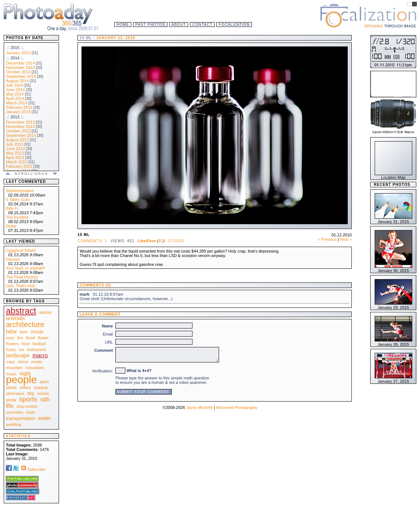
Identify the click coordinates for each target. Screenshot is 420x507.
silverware (15, 393)
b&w (11, 331)
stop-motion (27, 406)
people (21, 380)
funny (11, 350)
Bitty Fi (12, 208)
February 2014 (19, 107)
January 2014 (18, 112)
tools (31, 412)
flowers (12, 344)
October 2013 (18, 131)
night (25, 374)
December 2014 (20, 63)
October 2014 (18, 72)
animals (15, 318)
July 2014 (15, 85)
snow (11, 400)
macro (40, 355)
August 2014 (17, 81)
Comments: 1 (92, 241)
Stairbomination (20, 191)
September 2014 (21, 76)
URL (109, 342)
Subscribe (33, 469)
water (45, 418)
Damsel (13, 259)
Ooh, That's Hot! (21, 286)
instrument (36, 350)
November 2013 (20, 126)
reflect (25, 388)
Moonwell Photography (237, 407)
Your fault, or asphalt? (26, 268)
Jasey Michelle (199, 407)
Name (107, 326)
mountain (14, 368)
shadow (41, 388)
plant (44, 382)
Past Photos (150, 25)
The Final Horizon (22, 277)
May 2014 (15, 94)
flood (31, 338)
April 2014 (15, 98)
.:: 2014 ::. (15, 58)
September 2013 (21, 135)
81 (161, 241)
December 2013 (20, 122)
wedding (13, 424)
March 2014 (17, 103)
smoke (43, 393)
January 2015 (18, 53)
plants (11, 388)
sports (28, 399)
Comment (104, 350)
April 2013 (15, 157)
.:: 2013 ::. (15, 117)
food (26, 344)
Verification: (102, 371)
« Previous (327, 239)
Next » (346, 239)
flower (43, 338)
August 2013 (17, 140)
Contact (202, 25)
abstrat (45, 312)
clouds (37, 332)
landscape (18, 355)
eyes (10, 338)
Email (108, 334)
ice (21, 350)
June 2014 (15, 90)
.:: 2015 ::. (15, 48)
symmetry (15, 412)
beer (24, 332)
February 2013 (19, 166)
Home (123, 25)
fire (20, 338)
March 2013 (17, 162)
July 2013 (15, 144)
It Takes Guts (18, 199)
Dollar (11, 226)
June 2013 (15, 149)
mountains (35, 368)
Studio (176, 241)
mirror (23, 362)
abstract (21, 311)
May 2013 (15, 153)
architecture (25, 324)
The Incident (17, 217)
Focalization (234, 25)
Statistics (18, 436)
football (39, 344)
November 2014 (20, 67)
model (37, 362)
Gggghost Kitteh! (21, 250)
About (179, 25)
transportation (21, 418)
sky (31, 393)
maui (10, 362)
